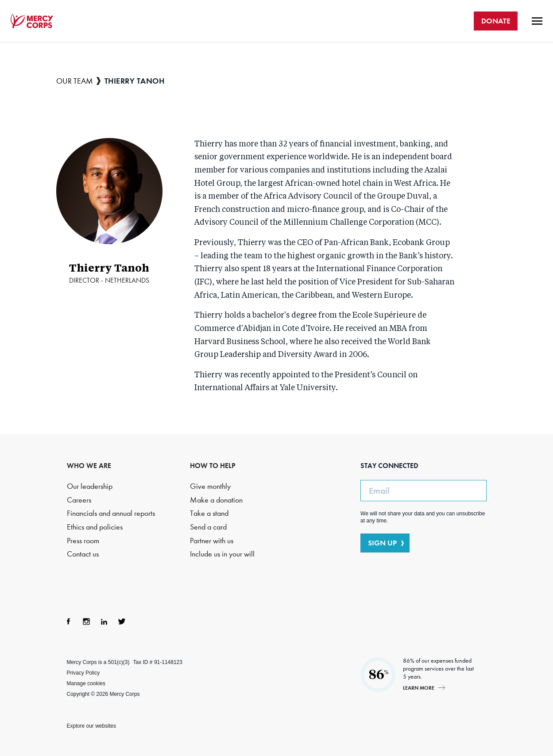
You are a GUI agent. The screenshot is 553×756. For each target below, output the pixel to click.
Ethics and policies (95, 527)
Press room (83, 541)
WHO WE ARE (89, 466)
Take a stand (209, 513)
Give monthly (210, 486)
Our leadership (90, 486)
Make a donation (216, 500)
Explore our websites (91, 726)
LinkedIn (104, 622)
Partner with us (212, 541)
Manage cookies (86, 683)
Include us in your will (222, 554)
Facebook (69, 622)
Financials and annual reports (111, 513)
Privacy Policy (83, 673)
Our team (75, 81)
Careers (79, 500)
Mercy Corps (32, 21)
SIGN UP (382, 543)
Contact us (83, 554)
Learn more (419, 688)
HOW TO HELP (213, 466)
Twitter (122, 622)
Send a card (208, 527)
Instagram (86, 622)
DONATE (496, 21)
